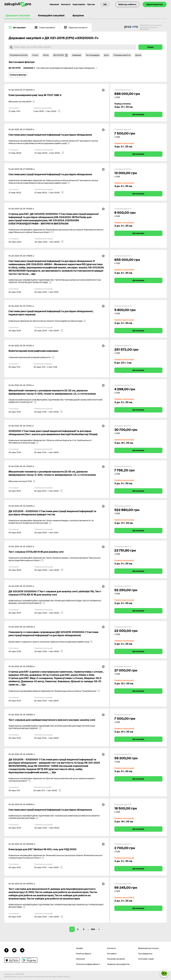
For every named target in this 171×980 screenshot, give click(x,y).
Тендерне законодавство (118, 964)
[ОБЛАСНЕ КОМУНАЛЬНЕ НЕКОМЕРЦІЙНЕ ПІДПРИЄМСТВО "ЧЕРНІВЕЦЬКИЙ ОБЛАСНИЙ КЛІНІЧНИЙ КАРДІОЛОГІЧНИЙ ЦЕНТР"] (57, 401)
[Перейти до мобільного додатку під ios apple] (12, 960)
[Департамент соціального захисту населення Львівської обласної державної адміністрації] (51, 642)
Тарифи (79, 948)
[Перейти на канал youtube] (14, 950)
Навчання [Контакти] (54, 4)
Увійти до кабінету (127, 4)
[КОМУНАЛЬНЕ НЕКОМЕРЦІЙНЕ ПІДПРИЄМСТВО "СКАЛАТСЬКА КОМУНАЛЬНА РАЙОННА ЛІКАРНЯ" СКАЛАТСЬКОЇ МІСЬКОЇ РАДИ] (57, 817)
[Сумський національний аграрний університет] (31, 357)
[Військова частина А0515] (22, 102)
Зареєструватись (155, 4)
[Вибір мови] (105, 4)
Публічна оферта (83, 954)
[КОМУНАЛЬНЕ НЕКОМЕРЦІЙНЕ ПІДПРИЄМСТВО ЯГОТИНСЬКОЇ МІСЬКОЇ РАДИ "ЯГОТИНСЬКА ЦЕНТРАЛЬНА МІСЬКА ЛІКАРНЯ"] (57, 727)
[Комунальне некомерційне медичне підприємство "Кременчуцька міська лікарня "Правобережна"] (54, 691)
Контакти (66, 4)
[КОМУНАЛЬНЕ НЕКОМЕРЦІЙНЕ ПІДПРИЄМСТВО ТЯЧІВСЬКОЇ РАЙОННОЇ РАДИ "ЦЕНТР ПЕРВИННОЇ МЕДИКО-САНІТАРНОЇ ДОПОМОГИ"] (57, 602)
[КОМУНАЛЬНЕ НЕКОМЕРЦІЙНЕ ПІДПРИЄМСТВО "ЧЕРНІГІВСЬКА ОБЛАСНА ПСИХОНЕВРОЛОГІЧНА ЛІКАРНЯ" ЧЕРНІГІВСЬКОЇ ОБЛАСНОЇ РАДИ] (57, 281)
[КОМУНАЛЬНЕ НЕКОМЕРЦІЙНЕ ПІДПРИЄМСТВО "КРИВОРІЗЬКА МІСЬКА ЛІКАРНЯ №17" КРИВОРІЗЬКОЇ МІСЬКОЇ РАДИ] (57, 906)
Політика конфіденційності (88, 964)
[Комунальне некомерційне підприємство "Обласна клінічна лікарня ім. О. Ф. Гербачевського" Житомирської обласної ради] (57, 442)
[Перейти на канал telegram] (22, 950)
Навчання (80, 959)
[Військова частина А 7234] (22, 481)
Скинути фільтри (18, 75)
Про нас (91, 4)
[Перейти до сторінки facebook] (6, 950)
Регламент (112, 954)
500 (93, 929)
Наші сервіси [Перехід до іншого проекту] (79, 4)
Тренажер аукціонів (116, 959)
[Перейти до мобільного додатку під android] (30, 960)
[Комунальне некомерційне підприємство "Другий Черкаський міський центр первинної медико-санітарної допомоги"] (57, 780)
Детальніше (138, 114)
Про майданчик (145, 954)
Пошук (150, 47)
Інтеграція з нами (146, 959)
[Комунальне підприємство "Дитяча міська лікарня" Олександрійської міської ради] (47, 321)
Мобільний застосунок (148, 948)
